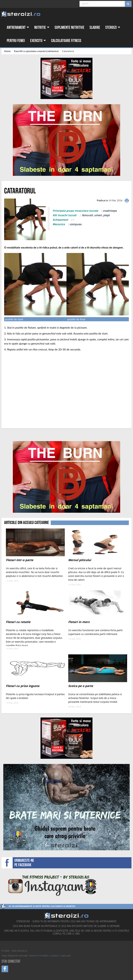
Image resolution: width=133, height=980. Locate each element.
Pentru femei (16, 41)
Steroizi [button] (113, 27)
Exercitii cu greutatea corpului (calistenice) (36, 51)
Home (7, 51)
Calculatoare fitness (66, 41)
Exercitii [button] (38, 41)
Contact (54, 956)
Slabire (95, 27)
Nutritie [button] (42, 27)
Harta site (66, 956)
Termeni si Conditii (38, 956)
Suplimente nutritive (69, 27)
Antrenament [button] (18, 27)
